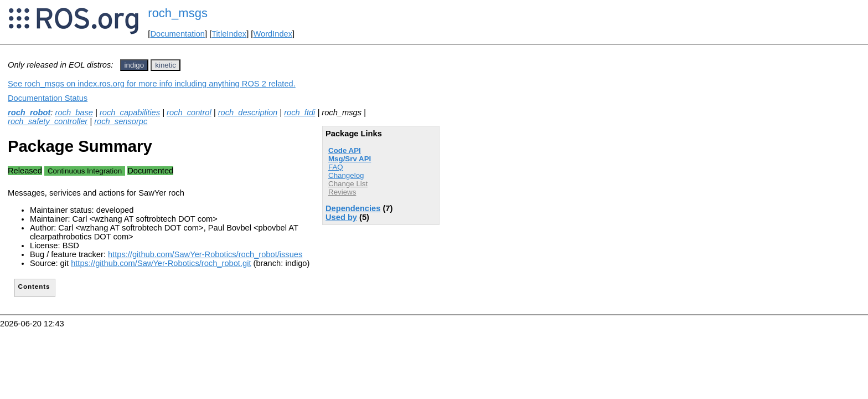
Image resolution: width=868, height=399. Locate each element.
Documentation (177, 34)
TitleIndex (229, 34)
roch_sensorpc (121, 121)
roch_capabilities (130, 112)
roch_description (248, 112)
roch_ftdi (299, 112)
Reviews (342, 192)
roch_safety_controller (48, 121)
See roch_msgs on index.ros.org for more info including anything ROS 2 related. (152, 84)
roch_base (74, 112)
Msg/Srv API (350, 159)
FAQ (336, 167)
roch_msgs (178, 13)
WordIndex (273, 34)
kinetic (166, 65)
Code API (345, 150)
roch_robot (29, 112)
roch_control (189, 112)
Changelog (346, 175)
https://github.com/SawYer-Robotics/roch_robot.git (161, 263)
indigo (135, 65)
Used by (341, 217)
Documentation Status (48, 98)
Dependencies (353, 208)
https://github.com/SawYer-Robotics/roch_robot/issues (205, 254)
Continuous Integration (85, 171)
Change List (348, 184)
